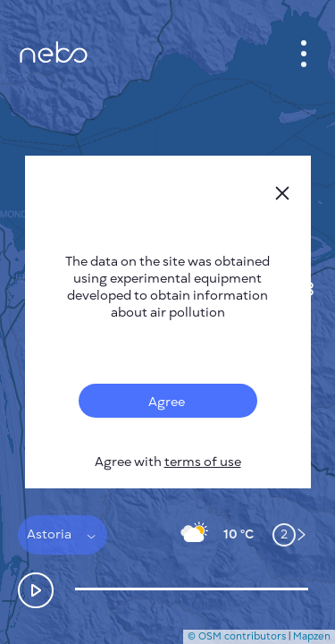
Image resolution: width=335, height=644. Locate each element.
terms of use (203, 462)
